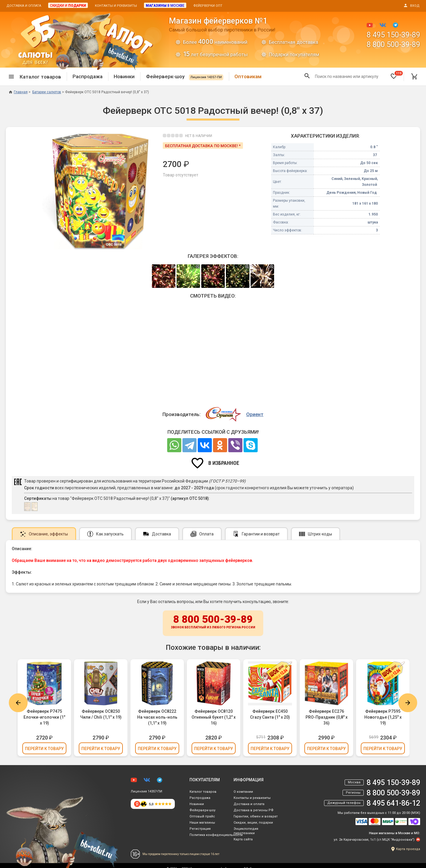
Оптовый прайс (202, 816)
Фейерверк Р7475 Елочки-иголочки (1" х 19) (44, 717)
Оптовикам (248, 76)
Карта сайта (243, 839)
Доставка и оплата (24, 6)
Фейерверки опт (208, 6)
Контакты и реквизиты (116, 6)
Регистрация (200, 829)
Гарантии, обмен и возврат (256, 816)
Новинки (124, 76)
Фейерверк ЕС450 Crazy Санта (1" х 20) (270, 714)
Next (408, 703)
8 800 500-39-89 (393, 45)
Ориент (255, 414)
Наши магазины (202, 823)
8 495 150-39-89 (393, 35)
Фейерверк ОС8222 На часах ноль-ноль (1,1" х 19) (157, 717)
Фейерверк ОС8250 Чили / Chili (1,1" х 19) (101, 714)
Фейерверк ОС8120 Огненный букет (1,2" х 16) (214, 717)
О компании (243, 792)
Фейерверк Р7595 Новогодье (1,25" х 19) (383, 717)
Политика (216, 835)
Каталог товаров (203, 792)
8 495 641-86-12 (393, 803)
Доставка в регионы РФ (254, 810)
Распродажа (88, 76)
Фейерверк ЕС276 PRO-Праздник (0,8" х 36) (327, 717)
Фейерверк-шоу (185, 76)
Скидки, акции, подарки (253, 823)
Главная (18, 92)
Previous (18, 703)
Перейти (44, 749)
